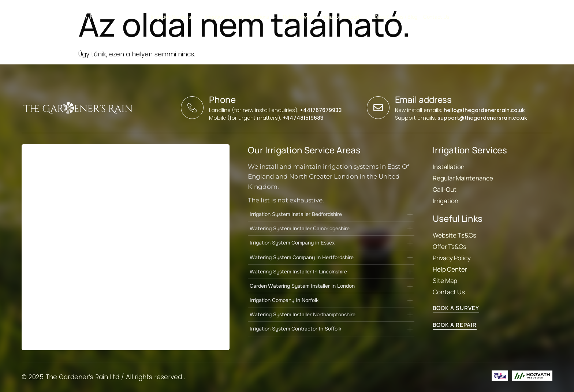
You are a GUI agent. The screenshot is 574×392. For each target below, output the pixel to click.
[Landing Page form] (125, 249)
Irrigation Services (175, 17)
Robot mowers (299, 17)
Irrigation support (345, 17)
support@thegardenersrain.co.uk (482, 118)
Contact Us (436, 17)
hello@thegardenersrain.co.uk (484, 110)
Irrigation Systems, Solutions (241, 17)
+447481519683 (303, 118)
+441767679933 (321, 110)
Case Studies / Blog (396, 17)
